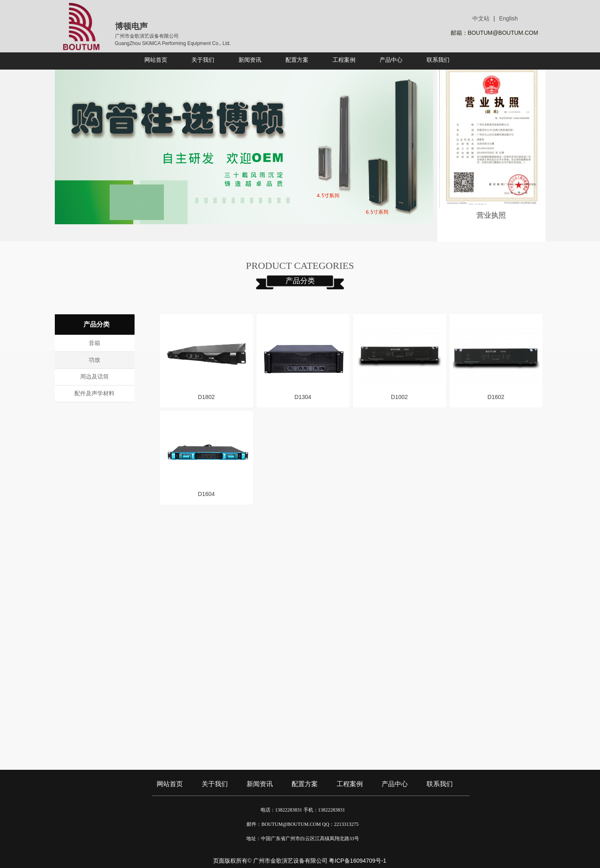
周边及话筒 (94, 377)
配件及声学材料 (94, 393)
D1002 (399, 397)
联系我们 (440, 784)
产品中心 (395, 784)
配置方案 (305, 784)
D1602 (496, 397)
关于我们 (215, 784)
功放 (94, 360)
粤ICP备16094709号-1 (357, 861)
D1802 (206, 397)
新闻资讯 (260, 784)
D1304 (303, 397)
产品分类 (300, 281)
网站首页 (170, 784)
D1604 (206, 494)
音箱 (94, 343)
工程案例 (350, 784)
